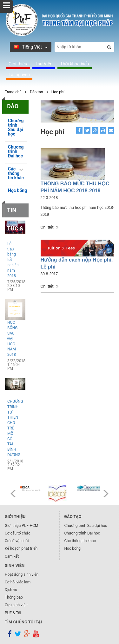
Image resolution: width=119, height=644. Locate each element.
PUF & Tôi (13, 613)
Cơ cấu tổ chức (17, 533)
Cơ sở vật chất (17, 541)
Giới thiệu (18, 64)
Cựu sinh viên (16, 605)
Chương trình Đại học (82, 533)
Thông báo (14, 597)
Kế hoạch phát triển (21, 548)
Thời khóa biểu (74, 64)
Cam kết (12, 556)
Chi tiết (50, 227)
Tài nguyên (19, 75)
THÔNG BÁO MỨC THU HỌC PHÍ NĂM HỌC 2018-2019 (75, 187)
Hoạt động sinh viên (22, 574)
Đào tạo (36, 92)
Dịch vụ (11, 590)
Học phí (58, 92)
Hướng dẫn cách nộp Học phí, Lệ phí (77, 263)
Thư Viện (44, 64)
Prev (13, 494)
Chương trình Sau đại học (86, 526)
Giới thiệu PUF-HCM (21, 526)
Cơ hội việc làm (18, 582)
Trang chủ (13, 92)
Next (106, 494)
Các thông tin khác (80, 541)
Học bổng (17, 190)
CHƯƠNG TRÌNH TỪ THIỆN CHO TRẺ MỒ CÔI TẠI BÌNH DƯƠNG (13, 428)
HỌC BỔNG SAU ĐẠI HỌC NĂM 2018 (12, 339)
